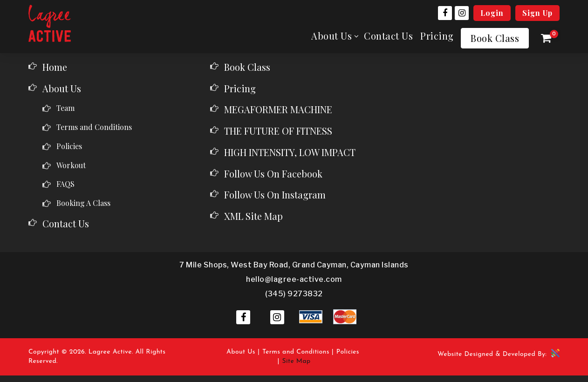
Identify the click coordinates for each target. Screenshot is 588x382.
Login (492, 13)
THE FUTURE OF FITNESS (278, 131)
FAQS (65, 184)
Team (65, 108)
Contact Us (388, 36)
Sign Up (537, 13)
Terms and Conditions (94, 127)
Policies (69, 146)
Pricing (437, 36)
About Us (332, 36)
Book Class (495, 38)
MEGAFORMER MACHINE (278, 109)
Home (55, 67)
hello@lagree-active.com (294, 279)
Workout (71, 165)
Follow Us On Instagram (275, 194)
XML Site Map (253, 216)
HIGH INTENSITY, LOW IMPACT (290, 152)
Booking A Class (83, 203)
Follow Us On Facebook (273, 174)
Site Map (296, 361)
